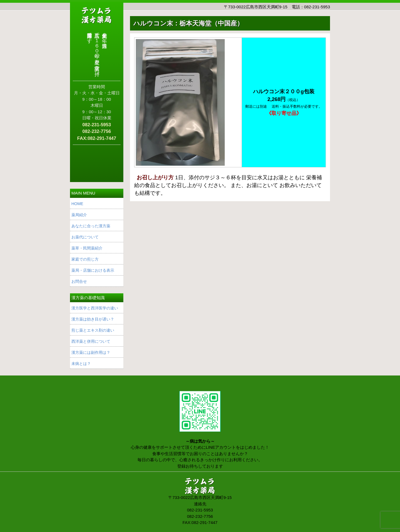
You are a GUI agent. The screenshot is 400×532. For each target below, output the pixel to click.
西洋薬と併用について (91, 341)
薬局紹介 (79, 215)
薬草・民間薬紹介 (87, 248)
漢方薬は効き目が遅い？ (93, 319)
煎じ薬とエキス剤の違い (93, 330)
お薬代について (85, 237)
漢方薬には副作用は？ (91, 352)
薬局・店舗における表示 (93, 270)
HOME (77, 204)
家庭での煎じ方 (85, 259)
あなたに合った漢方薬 (91, 226)
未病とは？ (81, 364)
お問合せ (79, 281)
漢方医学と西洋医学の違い (95, 308)
